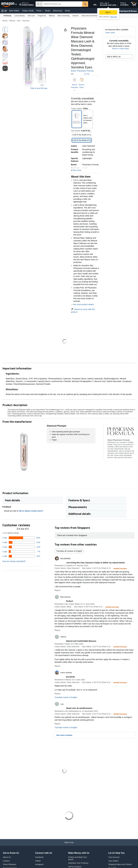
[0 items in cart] (134, 4)
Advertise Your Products (78, 863)
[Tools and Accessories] (90, 16)
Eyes (19, 21)
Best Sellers (14, 11)
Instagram (39, 864)
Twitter (38, 861)
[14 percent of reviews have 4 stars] (21, 542)
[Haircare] (75, 16)
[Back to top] (69, 845)
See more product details (83, 304)
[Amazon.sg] (9, 4)
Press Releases (10, 864)
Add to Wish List (114, 57)
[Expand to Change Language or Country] (97, 5)
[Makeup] (52, 16)
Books (48, 11)
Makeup (12, 21)
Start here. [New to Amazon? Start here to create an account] (114, 17)
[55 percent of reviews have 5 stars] (21, 538)
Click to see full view (39, 88)
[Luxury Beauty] (20, 16)
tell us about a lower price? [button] (32, 511)
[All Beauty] (7, 16)
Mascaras (26, 21)
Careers (6, 861)
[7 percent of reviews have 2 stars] (21, 552)
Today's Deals (28, 11)
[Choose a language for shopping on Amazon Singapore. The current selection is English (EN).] (93, 4)
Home (67, 11)
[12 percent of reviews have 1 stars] (21, 556)
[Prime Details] (43, 11)
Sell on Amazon (75, 867)
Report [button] (57, 590)
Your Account (114, 857)
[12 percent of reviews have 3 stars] (21, 547)
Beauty (5, 21)
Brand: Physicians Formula (82, 71)
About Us (7, 857)
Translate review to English (66, 697)
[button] (26, 4)
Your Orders (113, 861)
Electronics (58, 11)
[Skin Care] (31, 16)
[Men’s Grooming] (64, 16)
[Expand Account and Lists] (117, 5)
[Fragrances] (42, 16)
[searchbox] (62, 4)
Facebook (39, 857)
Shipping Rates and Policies (120, 864)
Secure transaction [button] (75, 87)
